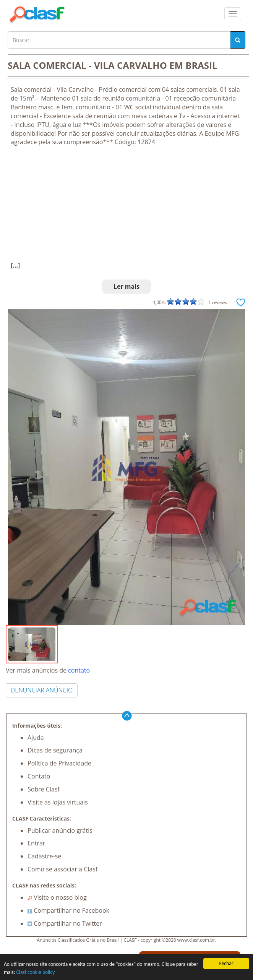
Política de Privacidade (59, 763)
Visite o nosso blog (57, 897)
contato (79, 670)
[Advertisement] (126, 204)
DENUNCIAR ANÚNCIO (42, 690)
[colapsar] (233, 14)
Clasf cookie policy (36, 972)
